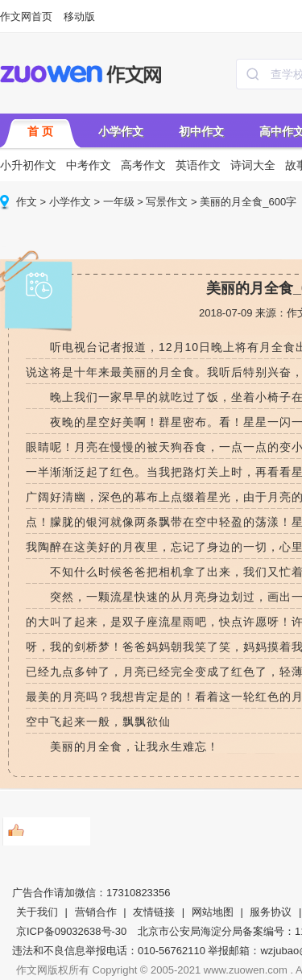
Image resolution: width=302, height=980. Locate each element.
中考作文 (89, 165)
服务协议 (271, 912)
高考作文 (143, 165)
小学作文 (121, 131)
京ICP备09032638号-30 (71, 931)
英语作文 (198, 165)
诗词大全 (253, 165)
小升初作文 (28, 165)
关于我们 (37, 912)
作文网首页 (26, 17)
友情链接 (154, 912)
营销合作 (96, 912)
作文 (27, 202)
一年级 (119, 202)
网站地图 (213, 912)
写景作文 (167, 202)
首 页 (40, 131)
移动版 (79, 17)
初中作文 (201, 131)
